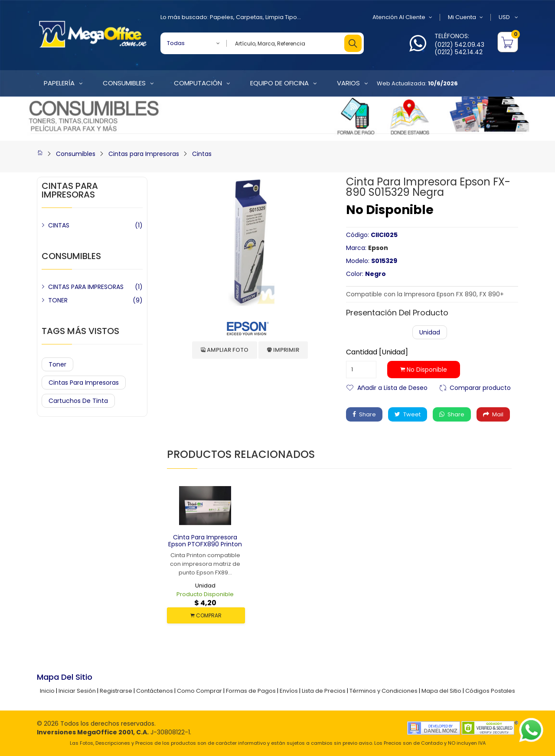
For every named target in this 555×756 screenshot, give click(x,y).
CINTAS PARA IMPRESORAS (86, 287)
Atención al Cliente (402, 17)
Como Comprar (199, 691)
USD (508, 17)
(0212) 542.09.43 (459, 45)
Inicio (47, 691)
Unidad (430, 332)
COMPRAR (206, 615)
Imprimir (283, 350)
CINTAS (59, 225)
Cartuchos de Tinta (78, 401)
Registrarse (116, 691)
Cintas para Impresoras (144, 154)
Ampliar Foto (225, 350)
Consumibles (76, 154)
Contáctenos (155, 691)
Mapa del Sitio (441, 691)
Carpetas (249, 17)
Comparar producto (480, 387)
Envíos (289, 691)
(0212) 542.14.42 (459, 52)
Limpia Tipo (281, 17)
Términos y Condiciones (384, 691)
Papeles (222, 17)
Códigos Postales (490, 691)
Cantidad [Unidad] (377, 352)
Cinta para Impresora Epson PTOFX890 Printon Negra (205, 545)
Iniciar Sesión (77, 691)
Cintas (202, 154)
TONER (58, 300)
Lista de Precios (324, 691)
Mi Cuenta (465, 17)
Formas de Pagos (251, 691)
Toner (57, 364)
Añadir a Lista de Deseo (392, 387)
